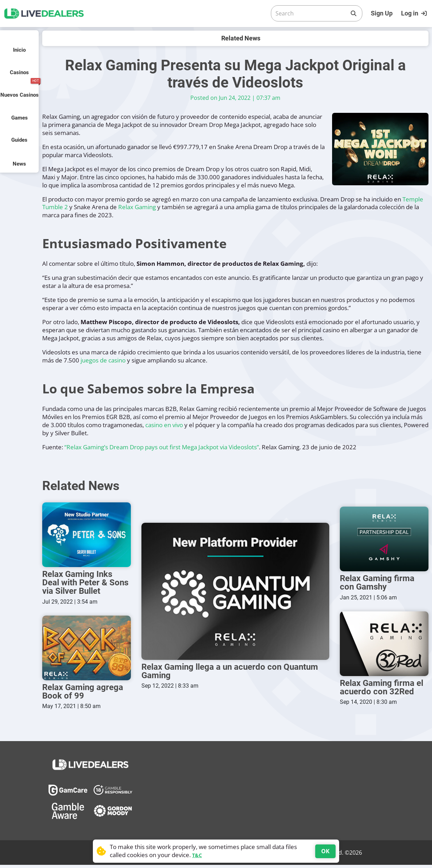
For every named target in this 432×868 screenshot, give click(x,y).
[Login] (415, 13)
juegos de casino (103, 360)
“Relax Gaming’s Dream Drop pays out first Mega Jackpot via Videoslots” (162, 447)
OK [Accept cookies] (325, 851)
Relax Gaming (137, 207)
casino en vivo (164, 425)
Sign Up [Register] (382, 13)
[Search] (311, 13)
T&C (197, 855)
